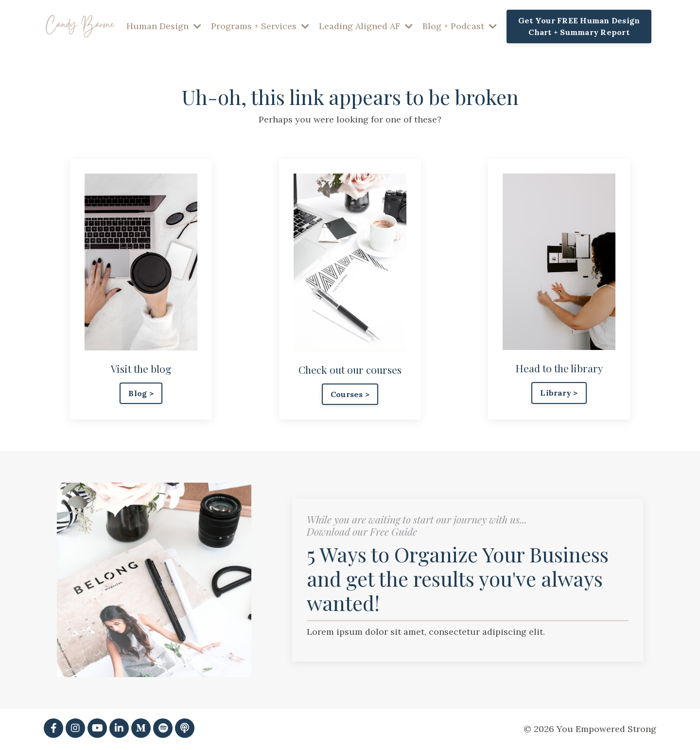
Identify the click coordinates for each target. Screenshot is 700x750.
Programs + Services (260, 26)
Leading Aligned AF (366, 26)
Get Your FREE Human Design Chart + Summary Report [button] (579, 26)
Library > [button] (559, 393)
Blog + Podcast (460, 26)
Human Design (164, 26)
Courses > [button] (350, 394)
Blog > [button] (141, 393)
